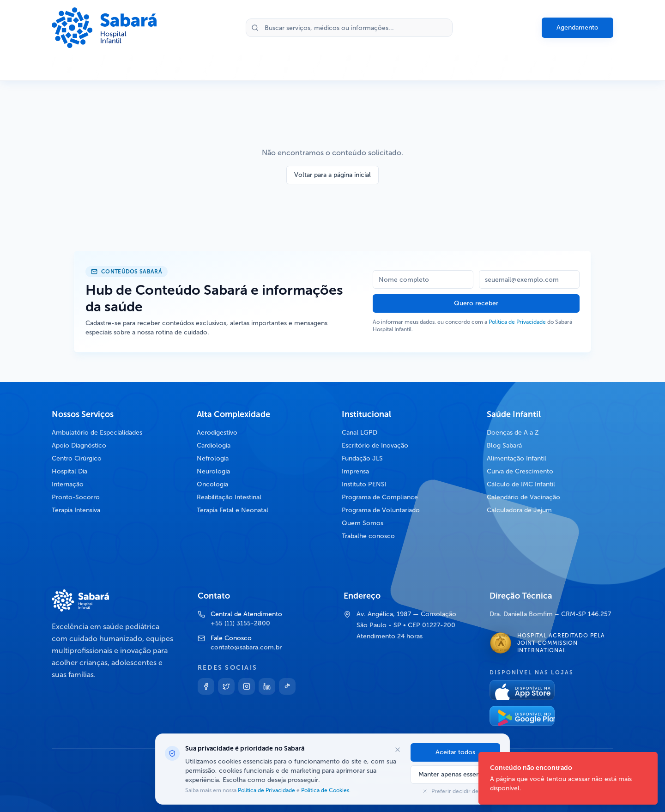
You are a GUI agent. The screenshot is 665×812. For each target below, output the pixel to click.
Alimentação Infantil (517, 458)
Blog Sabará (504, 445)
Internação (68, 484)
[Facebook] (206, 686)
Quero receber (476, 303)
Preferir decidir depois (455, 791)
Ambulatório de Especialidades (97, 433)
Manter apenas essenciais (455, 774)
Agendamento (577, 27)
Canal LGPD (360, 433)
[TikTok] (287, 686)
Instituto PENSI (364, 484)
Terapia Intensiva (76, 510)
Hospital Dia (70, 471)
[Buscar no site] (349, 28)
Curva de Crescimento (520, 471)
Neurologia (213, 471)
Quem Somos (363, 523)
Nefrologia (213, 458)
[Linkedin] (267, 686)
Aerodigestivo (217, 433)
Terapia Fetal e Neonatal (233, 510)
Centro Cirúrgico (77, 458)
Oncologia (212, 484)
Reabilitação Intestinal (229, 497)
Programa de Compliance (380, 497)
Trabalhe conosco (368, 536)
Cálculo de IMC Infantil (521, 484)
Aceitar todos (455, 752)
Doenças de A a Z (513, 433)
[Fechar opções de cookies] (398, 750)
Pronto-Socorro (76, 497)
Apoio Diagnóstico (79, 445)
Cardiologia (214, 445)
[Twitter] (226, 686)
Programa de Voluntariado (381, 510)
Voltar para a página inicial (332, 175)
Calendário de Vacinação (523, 497)
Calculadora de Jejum (519, 510)
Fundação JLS (362, 458)
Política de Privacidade (517, 322)
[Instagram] (247, 686)
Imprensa (355, 471)
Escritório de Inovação (375, 445)
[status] (568, 778)
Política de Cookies (324, 790)
